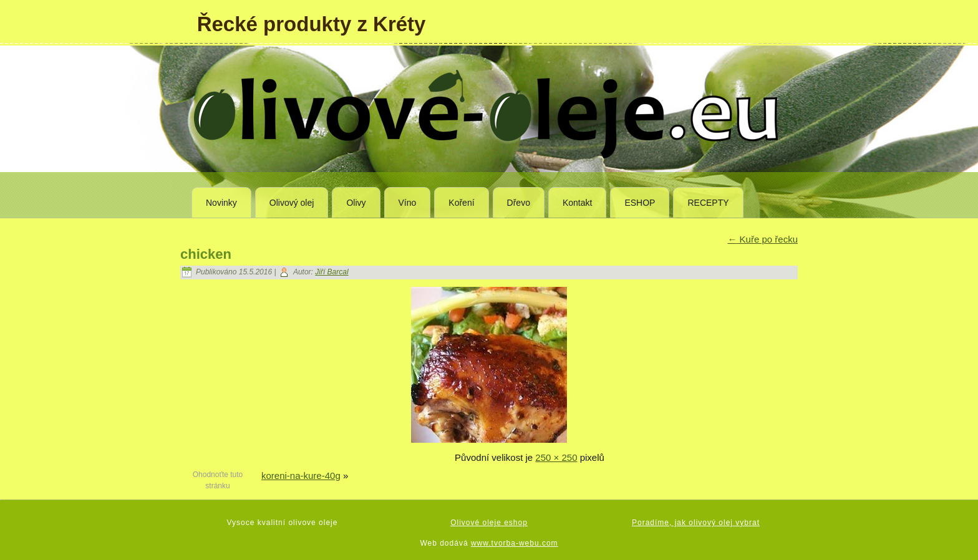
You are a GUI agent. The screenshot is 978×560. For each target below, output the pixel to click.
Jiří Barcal (332, 272)
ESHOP (640, 203)
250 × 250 (556, 457)
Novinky (221, 203)
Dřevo (519, 203)
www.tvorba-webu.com (515, 543)
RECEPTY (708, 203)
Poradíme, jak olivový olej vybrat (696, 523)
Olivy (356, 203)
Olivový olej (292, 203)
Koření (461, 203)
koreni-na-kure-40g (301, 476)
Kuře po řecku (763, 239)
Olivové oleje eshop (489, 523)
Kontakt (577, 203)
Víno (408, 203)
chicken (206, 254)
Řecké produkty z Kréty (312, 24)
